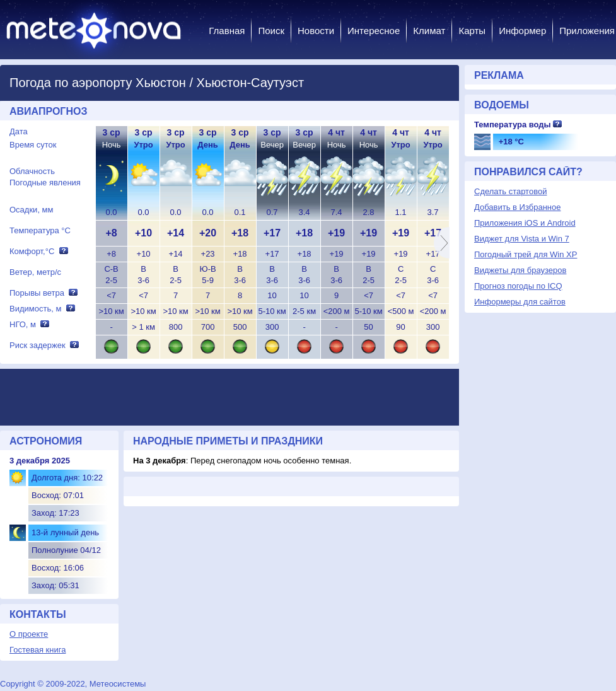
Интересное (374, 31)
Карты (472, 31)
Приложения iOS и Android (525, 223)
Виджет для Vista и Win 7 (522, 239)
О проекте (29, 634)
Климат (429, 31)
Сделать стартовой (510, 191)
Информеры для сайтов (520, 302)
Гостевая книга (38, 650)
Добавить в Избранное (517, 207)
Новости (316, 31)
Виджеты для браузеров (520, 270)
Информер (522, 31)
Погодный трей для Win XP (526, 254)
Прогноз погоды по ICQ (518, 286)
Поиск (271, 31)
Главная (227, 31)
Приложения (587, 31)
